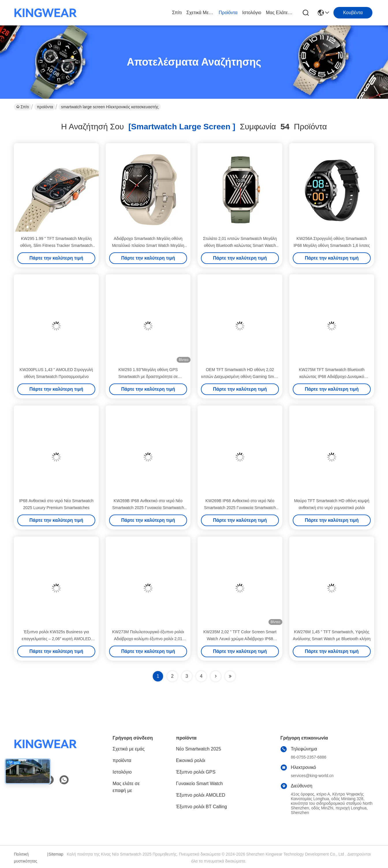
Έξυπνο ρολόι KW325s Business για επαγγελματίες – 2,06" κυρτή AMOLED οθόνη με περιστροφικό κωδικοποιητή (56, 639)
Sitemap (56, 854)
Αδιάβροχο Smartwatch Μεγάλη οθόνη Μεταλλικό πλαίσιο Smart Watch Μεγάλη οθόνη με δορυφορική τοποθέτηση (148, 245)
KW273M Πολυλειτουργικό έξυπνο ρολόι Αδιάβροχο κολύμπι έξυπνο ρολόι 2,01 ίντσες (148, 639)
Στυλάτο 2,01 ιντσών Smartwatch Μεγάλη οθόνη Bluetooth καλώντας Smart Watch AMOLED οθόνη (240, 245)
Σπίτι (177, 13)
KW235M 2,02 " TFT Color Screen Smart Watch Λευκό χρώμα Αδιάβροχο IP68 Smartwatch (240, 639)
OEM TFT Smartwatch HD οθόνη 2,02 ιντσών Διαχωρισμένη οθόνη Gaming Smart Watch (240, 377)
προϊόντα (228, 13)
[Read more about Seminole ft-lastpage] (230, 676)
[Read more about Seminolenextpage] (216, 676)
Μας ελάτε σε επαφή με (280, 13)
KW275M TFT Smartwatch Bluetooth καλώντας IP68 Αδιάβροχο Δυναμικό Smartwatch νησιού (332, 377)
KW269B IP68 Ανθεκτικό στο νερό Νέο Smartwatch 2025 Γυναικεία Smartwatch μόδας (148, 508)
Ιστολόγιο (252, 13)
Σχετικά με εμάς (200, 13)
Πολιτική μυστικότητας (26, 858)
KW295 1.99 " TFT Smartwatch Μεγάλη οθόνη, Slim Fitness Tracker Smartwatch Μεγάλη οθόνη (56, 245)
